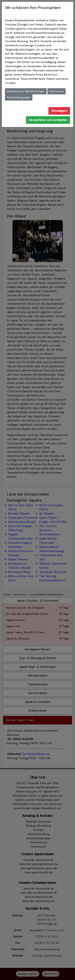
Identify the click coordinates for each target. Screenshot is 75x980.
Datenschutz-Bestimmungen (26, 91)
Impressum (56, 91)
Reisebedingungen (19, 97)
